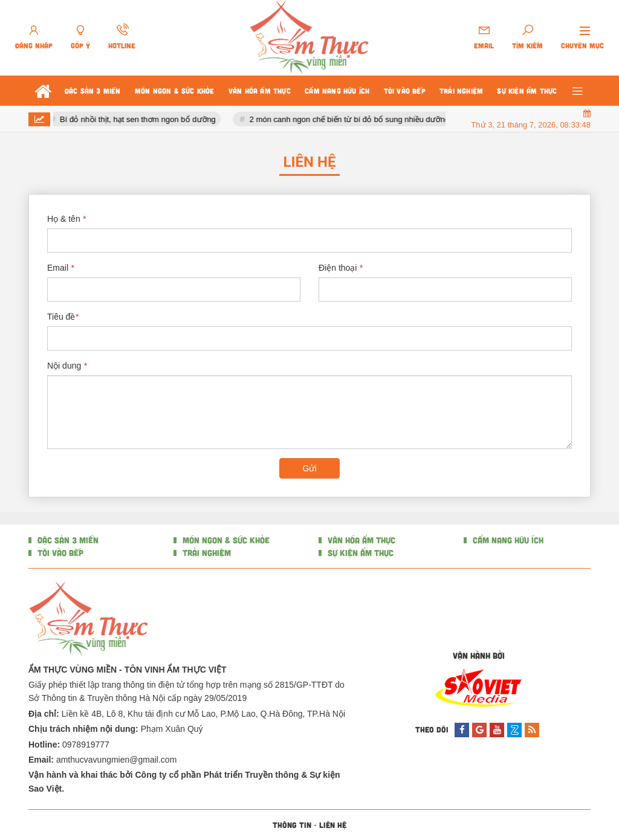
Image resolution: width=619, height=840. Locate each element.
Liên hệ (333, 825)
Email (484, 45)
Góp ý (80, 45)
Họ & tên (66, 219)
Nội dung (67, 366)
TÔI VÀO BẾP (59, 553)
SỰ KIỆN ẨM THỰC (359, 553)
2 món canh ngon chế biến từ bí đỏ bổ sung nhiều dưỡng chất (359, 119)
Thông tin (292, 825)
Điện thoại (341, 268)
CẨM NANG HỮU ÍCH (507, 540)
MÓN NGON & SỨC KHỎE (225, 540)
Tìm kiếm (527, 45)
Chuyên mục (582, 45)
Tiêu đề (63, 317)
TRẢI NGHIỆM (206, 553)
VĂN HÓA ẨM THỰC (360, 540)
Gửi (310, 468)
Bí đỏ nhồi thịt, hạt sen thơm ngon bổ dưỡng (139, 119)
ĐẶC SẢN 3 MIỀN (67, 540)
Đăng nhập (34, 45)
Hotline (122, 45)
